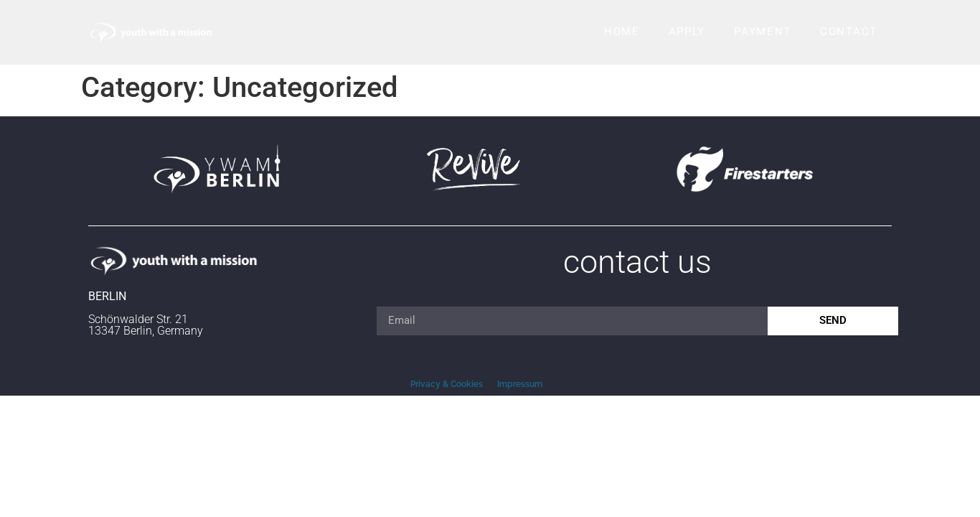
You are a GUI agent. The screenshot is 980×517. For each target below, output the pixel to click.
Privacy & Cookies (447, 384)
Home (622, 32)
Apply (687, 32)
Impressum (520, 384)
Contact (849, 32)
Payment (763, 32)
